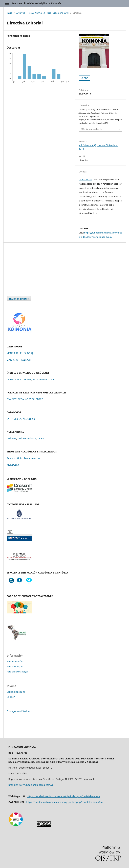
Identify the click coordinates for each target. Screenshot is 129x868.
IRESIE (28, 379)
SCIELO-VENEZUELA (44, 379)
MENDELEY (13, 465)
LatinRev (12, 438)
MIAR (10, 353)
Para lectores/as (15, 661)
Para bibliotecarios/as (18, 672)
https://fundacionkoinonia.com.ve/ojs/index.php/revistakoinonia (63, 796)
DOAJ (30, 353)
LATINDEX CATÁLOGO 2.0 (21, 419)
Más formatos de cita (91, 129)
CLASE (10, 379)
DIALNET (12, 399)
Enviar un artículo (19, 299)
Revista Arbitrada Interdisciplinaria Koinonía (36, 3)
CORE (41, 438)
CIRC (16, 360)
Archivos (21, 13)
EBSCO (40, 399)
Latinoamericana (27, 438)
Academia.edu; (32, 458)
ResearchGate (15, 458)
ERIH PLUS (20, 353)
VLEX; (32, 399)
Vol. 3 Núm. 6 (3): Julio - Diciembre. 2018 (49, 13)
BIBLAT (19, 379)
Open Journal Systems (19, 711)
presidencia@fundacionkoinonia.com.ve (31, 785)
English (11, 697)
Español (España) (16, 692)
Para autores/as (15, 667)
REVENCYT (26, 360)
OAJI (9, 360)
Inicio (9, 13)
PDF (86, 78)
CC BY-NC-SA (85, 180)
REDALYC (23, 399)
